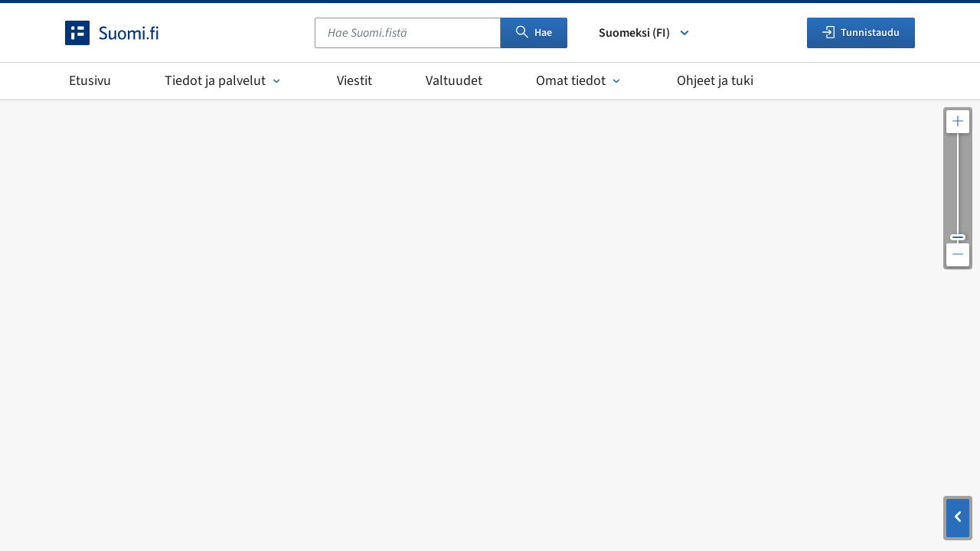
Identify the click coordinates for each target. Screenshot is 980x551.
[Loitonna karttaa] (958, 255)
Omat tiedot (580, 81)
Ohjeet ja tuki (715, 81)
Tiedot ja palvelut (224, 81)
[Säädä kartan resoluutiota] (958, 188)
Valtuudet (454, 81)
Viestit (354, 81)
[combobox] (408, 33)
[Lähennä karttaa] (958, 122)
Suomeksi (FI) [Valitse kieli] (645, 33)
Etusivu (90, 81)
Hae (534, 33)
